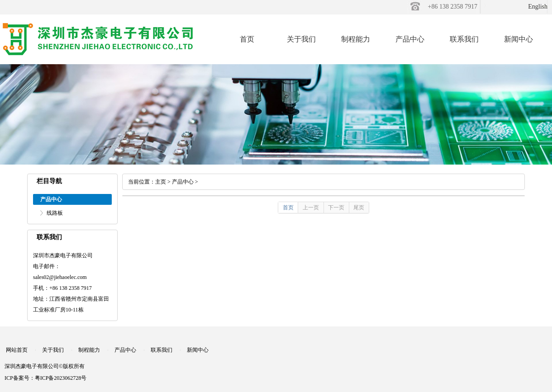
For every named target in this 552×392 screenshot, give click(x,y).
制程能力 (356, 39)
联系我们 (464, 39)
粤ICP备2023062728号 (61, 378)
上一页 (311, 208)
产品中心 (410, 39)
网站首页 (17, 350)
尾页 (359, 208)
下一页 (336, 208)
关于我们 (301, 39)
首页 (247, 39)
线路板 (55, 213)
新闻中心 (519, 39)
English (538, 7)
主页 (161, 182)
